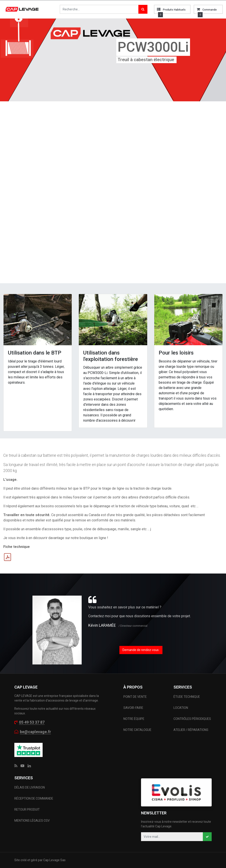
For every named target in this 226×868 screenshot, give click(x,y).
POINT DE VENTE (135, 697)
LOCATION (181, 708)
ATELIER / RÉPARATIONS (191, 730)
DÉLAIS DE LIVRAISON (30, 787)
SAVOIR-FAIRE (133, 708)
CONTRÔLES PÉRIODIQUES (192, 719)
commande (210, 10)
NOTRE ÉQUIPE (134, 719)
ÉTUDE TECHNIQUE (187, 697)
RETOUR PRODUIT (27, 810)
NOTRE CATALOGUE (137, 730)
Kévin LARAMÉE (102, 625)
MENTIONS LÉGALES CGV (32, 821)
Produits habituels (174, 10)
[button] (207, 837)
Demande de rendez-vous (141, 650)
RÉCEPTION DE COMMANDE (34, 798)
